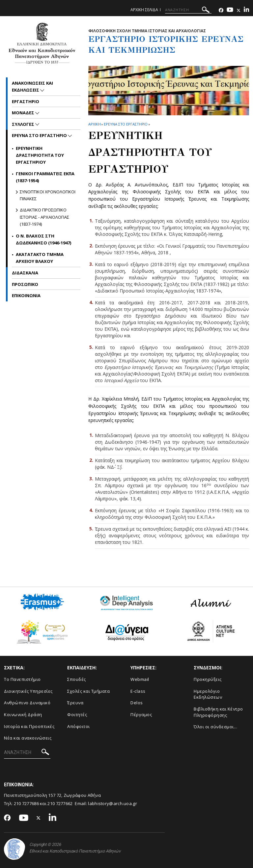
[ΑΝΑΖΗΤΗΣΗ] (188, 10)
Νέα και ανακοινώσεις (28, 738)
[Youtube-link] (230, 10)
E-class (138, 691)
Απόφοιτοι (79, 726)
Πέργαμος (141, 714)
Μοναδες (24, 113)
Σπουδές (77, 679)
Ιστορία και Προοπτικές (29, 726)
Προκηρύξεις (208, 679)
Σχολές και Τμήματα (88, 691)
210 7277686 (26, 803)
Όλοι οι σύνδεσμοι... (215, 727)
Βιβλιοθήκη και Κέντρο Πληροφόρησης (218, 712)
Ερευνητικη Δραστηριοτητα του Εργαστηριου (40, 155)
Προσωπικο (25, 284)
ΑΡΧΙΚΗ (94, 124)
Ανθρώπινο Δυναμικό (27, 703)
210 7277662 (60, 803)
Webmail (140, 679)
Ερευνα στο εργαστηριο (126, 124)
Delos (137, 703)
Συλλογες (24, 124)
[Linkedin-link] (246, 10)
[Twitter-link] (239, 10)
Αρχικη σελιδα (144, 10)
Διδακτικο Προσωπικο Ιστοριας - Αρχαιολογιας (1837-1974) (44, 217)
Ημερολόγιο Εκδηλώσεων (208, 694)
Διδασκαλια (25, 273)
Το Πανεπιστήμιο (22, 679)
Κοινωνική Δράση (23, 714)
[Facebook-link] (221, 10)
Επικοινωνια (26, 295)
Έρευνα (75, 703)
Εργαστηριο (26, 101)
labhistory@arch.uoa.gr (112, 803)
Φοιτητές (77, 714)
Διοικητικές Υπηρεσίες (28, 691)
